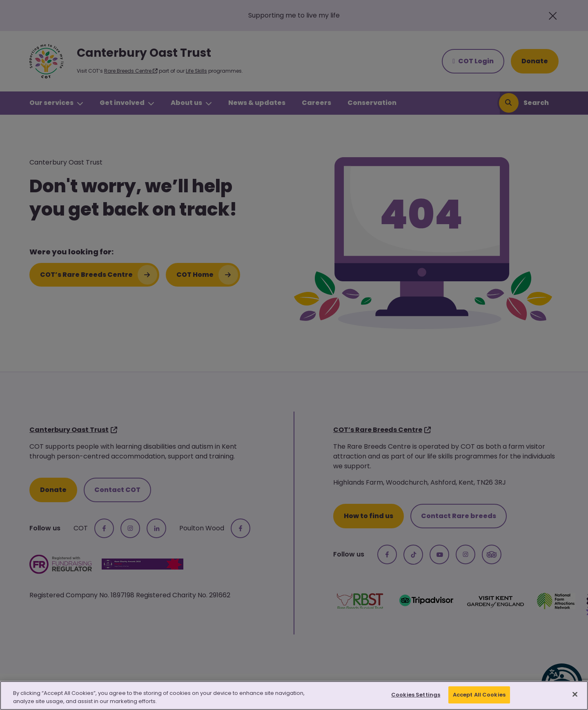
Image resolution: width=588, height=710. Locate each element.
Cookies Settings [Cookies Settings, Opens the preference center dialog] (416, 695)
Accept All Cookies (479, 695)
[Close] (575, 694)
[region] (294, 696)
